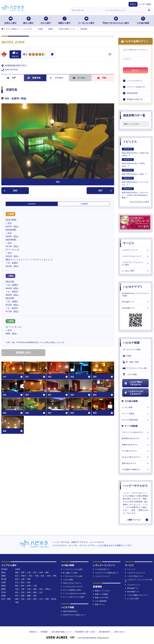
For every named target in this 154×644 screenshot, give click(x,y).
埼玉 (31, 576)
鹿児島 (54, 599)
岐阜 (23, 586)
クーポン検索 (135, 407)
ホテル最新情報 (100, 601)
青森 (17, 573)
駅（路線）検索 (131, 362)
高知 (35, 596)
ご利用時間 (84, 204)
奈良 (41, 589)
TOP (11, 78)
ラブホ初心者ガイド (101, 569)
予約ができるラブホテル (71, 583)
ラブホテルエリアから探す (135, 368)
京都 (29, 589)
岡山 (17, 592)
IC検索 (127, 356)
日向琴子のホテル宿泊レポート (73, 615)
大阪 (17, 589)
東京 (17, 576)
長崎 (29, 599)
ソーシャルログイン (135, 81)
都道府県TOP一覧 (134, 115)
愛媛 (29, 596)
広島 (23, 592)
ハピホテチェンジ (133, 585)
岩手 (35, 573)
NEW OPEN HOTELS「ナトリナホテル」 (135, 181)
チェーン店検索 (135, 414)
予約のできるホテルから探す (116, 20)
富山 (23, 582)
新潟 (17, 579)
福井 (29, 582)
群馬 (55, 576)
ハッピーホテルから (135, 486)
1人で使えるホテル (135, 451)
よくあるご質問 (135, 271)
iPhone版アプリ (135, 302)
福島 (47, 573)
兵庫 (23, 589)
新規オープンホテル (101, 591)
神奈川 (24, 576)
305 (11, 191)
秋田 (23, 573)
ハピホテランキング (135, 250)
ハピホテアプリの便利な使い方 (106, 573)
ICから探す (46, 20)
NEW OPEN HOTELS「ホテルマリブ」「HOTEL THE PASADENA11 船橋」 (135, 193)
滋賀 (35, 589)
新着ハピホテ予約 (101, 598)
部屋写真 (34, 78)
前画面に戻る (17, 353)
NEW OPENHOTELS (69, 611)
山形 (29, 573)
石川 (17, 582)
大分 (41, 599)
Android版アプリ (135, 308)
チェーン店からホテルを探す (73, 597)
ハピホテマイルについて (135, 256)
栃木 (43, 576)
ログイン (135, 70)
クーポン (79, 78)
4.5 (25, 55)
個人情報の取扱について (62, 632)
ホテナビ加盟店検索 (135, 420)
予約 (102, 78)
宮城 (41, 573)
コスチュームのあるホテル (135, 432)
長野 (29, 579)
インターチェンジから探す (72, 569)
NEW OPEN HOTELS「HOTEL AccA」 (134, 163)
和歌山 (48, 589)
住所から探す (11, 20)
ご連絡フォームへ (134, 520)
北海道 (18, 569)
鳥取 (29, 592)
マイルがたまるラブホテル (72, 587)
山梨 (23, 579)
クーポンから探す (86, 20)
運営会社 (33, 632)
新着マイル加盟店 (101, 594)
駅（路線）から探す (69, 573)
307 (105, 191)
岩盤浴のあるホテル (135, 445)
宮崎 (47, 599)
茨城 (49, 576)
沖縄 (17, 602)
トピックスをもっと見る (139, 202)
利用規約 (44, 632)
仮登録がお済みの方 (135, 99)
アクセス (57, 78)
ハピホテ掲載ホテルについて (137, 595)
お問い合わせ (119, 632)
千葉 (37, 576)
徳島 (23, 596)
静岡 (29, 586)
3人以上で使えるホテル (135, 457)
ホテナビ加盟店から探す (71, 590)
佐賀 (23, 599)
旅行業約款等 (105, 632)
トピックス (130, 142)
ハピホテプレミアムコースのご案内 (135, 264)
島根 (35, 592)
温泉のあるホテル (135, 463)
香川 (17, 596)
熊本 (35, 599)
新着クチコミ (99, 605)
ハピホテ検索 (131, 343)
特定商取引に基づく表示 (85, 632)
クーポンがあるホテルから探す (73, 593)
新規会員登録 (132, 93)
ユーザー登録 (145, 4)
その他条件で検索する (135, 469)
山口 (41, 592)
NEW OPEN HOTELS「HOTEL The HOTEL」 (135, 152)
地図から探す (64, 20)
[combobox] (124, 10)
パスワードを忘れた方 (136, 87)
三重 (35, 586)
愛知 (17, 586)
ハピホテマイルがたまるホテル (134, 393)
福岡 (17, 599)
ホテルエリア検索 (132, 350)
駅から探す (29, 20)
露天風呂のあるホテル (135, 438)
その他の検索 (143, 20)
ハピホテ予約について (134, 576)
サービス (129, 243)
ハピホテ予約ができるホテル (133, 383)
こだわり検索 (130, 375)
